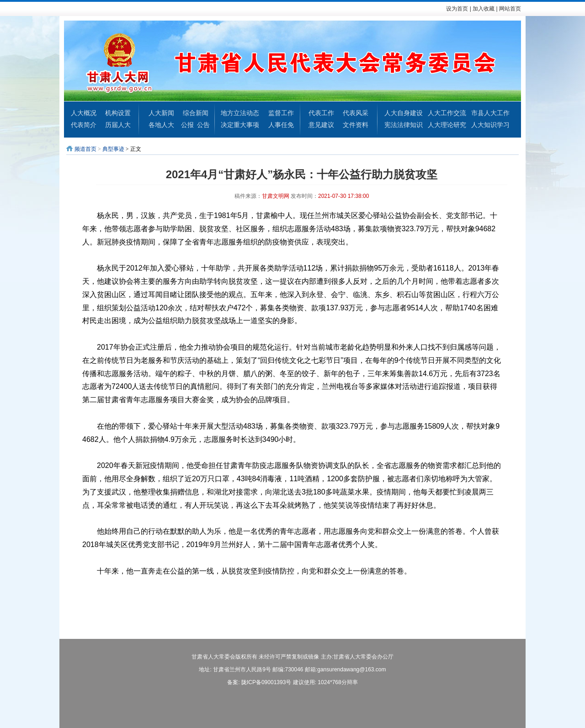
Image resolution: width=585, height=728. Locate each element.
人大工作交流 (447, 113)
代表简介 (84, 125)
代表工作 (321, 113)
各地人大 (161, 125)
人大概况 (84, 113)
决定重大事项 (240, 125)
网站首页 (510, 9)
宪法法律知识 (404, 125)
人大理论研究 (447, 125)
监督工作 (281, 113)
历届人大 (118, 125)
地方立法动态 (240, 113)
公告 (203, 125)
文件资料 (356, 125)
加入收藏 (484, 9)
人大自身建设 (404, 113)
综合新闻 (196, 113)
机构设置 (118, 113)
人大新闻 (161, 113)
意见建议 (321, 125)
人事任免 (281, 125)
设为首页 (457, 9)
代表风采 (356, 113)
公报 (187, 125)
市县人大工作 (490, 113)
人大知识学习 (490, 125)
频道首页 (85, 149)
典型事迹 (113, 149)
